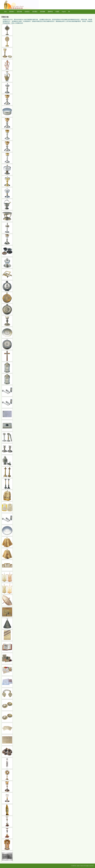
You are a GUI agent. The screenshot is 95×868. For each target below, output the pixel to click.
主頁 (5, 12)
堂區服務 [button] (43, 12)
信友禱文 (27, 12)
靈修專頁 (50, 12)
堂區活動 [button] (19, 12)
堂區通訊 (35, 12)
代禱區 (57, 12)
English (64, 12)
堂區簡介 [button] (12, 12)
